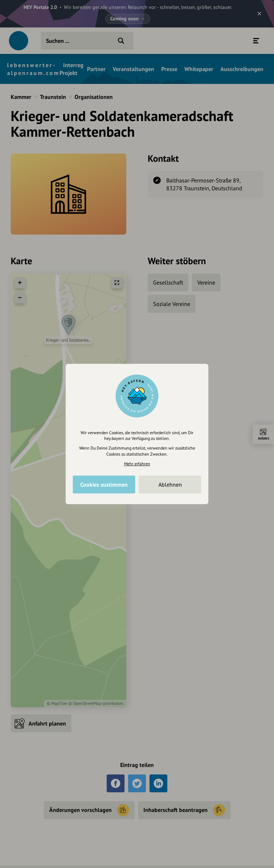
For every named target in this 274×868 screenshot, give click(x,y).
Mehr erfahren (137, 464)
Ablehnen (170, 485)
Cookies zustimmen (104, 485)
